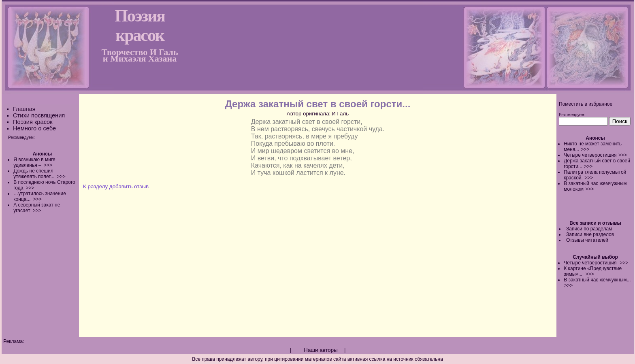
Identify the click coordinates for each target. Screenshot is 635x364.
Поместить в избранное (586, 104)
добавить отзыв (129, 186)
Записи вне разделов (590, 234)
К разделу (95, 186)
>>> (585, 149)
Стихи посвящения (39, 115)
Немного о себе (34, 128)
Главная (24, 109)
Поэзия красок (33, 122)
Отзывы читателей (587, 240)
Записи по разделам (589, 229)
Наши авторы (321, 350)
